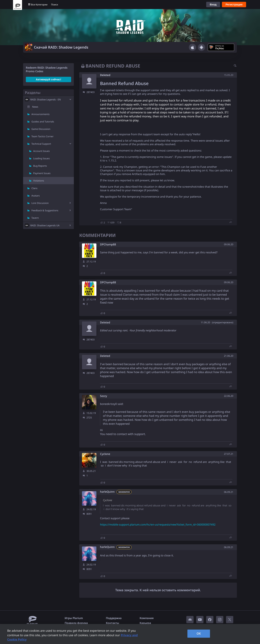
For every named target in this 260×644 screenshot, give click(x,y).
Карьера (145, 623)
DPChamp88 (108, 245)
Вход (213, 4)
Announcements (40, 114)
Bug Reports (40, 166)
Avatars (36, 196)
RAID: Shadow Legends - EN (46, 100)
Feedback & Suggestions (45, 210)
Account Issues (41, 151)
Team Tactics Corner (42, 136)
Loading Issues (41, 158)
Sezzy (104, 396)
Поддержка (114, 618)
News (35, 107)
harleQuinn (107, 492)
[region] (130, 634)
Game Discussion (41, 129)
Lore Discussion (40, 203)
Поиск (55, 5)
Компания (147, 618)
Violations (39, 181)
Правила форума (76, 623)
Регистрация (234, 4)
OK (199, 634)
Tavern (35, 218)
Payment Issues (42, 173)
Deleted (105, 75)
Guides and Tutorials (43, 122)
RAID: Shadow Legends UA (45, 225)
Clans (34, 188)
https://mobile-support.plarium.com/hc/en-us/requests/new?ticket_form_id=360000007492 (158, 525)
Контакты (113, 623)
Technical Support (41, 144)
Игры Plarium (74, 618)
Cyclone (105, 454)
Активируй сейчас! (48, 79)
